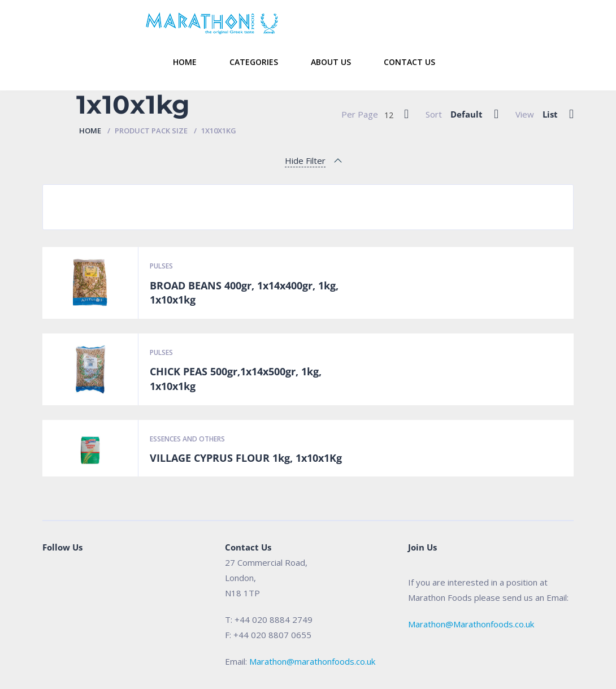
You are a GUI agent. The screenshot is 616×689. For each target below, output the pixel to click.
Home (185, 62)
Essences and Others (187, 439)
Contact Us (409, 62)
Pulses (161, 266)
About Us (331, 62)
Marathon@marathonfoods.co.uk (312, 661)
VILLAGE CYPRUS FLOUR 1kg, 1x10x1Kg (246, 458)
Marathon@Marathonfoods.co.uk (471, 624)
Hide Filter (305, 161)
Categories (254, 62)
